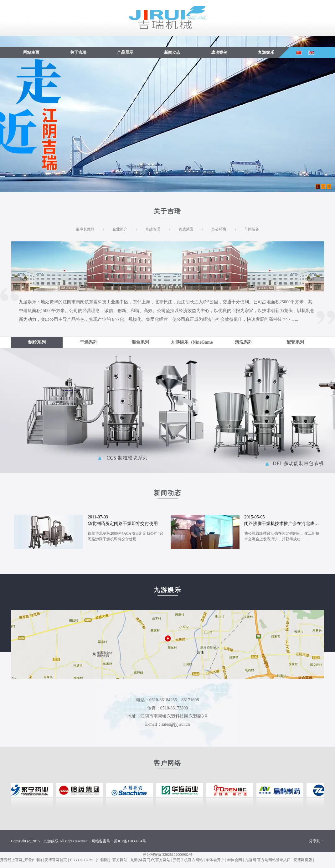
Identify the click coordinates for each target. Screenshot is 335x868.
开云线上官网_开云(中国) (21, 860)
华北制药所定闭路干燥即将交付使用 (123, 524)
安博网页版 (303, 860)
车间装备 (252, 229)
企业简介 (120, 229)
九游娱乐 (266, 52)
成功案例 (219, 52)
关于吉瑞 (78, 52)
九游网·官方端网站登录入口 (268, 860)
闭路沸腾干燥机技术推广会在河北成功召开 (286, 524)
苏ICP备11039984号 (130, 841)
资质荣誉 (186, 229)
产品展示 (125, 52)
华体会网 (234, 860)
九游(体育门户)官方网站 (150, 860)
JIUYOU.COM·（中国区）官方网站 (99, 860)
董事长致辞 (85, 229)
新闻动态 (172, 52)
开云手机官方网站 (188, 860)
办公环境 (219, 229)
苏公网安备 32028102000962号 (168, 855)
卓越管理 (153, 229)
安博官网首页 (56, 860)
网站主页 (31, 52)
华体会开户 (215, 860)
